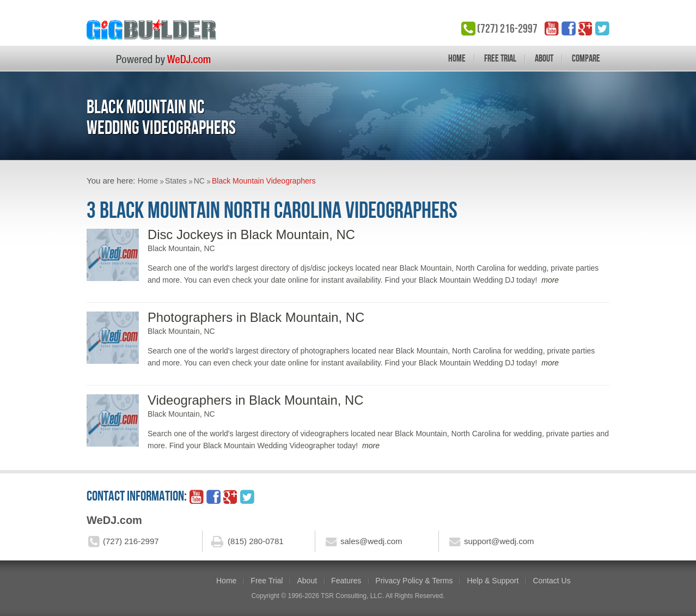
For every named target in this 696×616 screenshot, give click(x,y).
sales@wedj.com (371, 541)
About (544, 58)
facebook (569, 28)
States (176, 181)
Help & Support (493, 581)
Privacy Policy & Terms (414, 581)
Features (346, 581)
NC (199, 181)
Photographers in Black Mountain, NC (256, 317)
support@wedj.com (499, 541)
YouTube (552, 28)
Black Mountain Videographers (264, 181)
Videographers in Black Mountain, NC (255, 400)
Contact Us (551, 581)
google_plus (585, 28)
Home (457, 58)
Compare (586, 58)
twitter (602, 28)
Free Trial (500, 58)
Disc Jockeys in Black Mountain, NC (251, 234)
